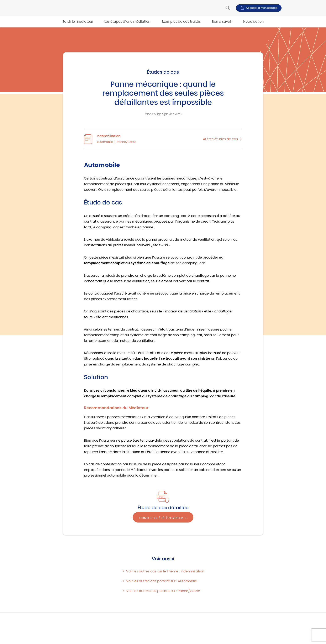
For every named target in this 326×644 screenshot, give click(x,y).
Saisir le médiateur (78, 22)
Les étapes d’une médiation (127, 22)
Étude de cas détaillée (163, 508)
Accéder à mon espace (262, 8)
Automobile (105, 142)
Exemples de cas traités (181, 22)
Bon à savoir (222, 22)
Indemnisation (108, 136)
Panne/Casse (127, 142)
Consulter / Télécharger (161, 518)
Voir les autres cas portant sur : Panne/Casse (163, 591)
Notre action (253, 22)
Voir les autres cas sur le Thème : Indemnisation (165, 571)
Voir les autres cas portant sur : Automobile (162, 581)
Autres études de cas (220, 139)
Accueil (49, 618)
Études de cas (163, 72)
